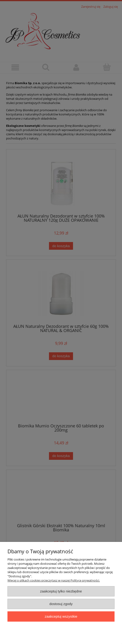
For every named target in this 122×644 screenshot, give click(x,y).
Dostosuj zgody (61, 604)
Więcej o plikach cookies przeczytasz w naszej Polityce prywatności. (54, 580)
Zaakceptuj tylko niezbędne (61, 591)
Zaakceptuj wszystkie (61, 616)
